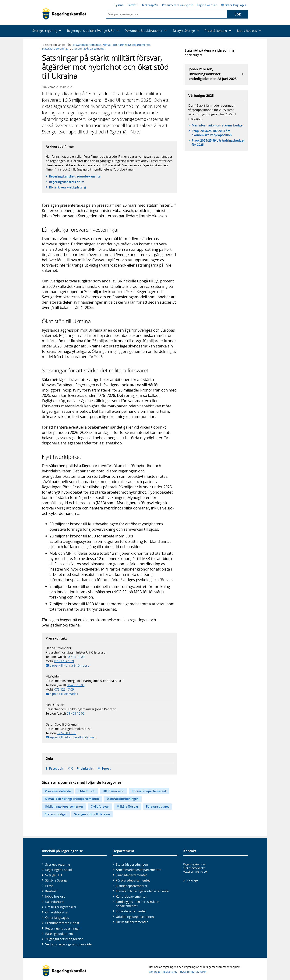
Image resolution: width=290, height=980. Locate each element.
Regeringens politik (59, 870)
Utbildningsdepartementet (88, 48)
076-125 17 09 (64, 689)
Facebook (56, 768)
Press (49, 886)
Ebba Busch (87, 791)
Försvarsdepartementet (86, 45)
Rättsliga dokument (59, 934)
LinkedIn (87, 768)
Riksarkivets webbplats (68, 187)
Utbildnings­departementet (135, 917)
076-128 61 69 (64, 661)
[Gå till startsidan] (64, 13)
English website (207, 5)
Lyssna (119, 5)
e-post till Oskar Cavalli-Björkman (73, 737)
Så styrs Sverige (56, 880)
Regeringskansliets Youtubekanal (75, 176)
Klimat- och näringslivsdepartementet (127, 45)
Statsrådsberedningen (56, 48)
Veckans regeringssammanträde (68, 944)
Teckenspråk (150, 5)
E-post (106, 768)
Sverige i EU (54, 875)
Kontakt (51, 891)
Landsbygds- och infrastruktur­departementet (138, 904)
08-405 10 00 (76, 657)
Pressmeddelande (58, 791)
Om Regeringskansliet (61, 907)
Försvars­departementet (133, 880)
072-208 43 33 (67, 733)
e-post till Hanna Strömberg (69, 665)
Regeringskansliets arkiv (66, 182)
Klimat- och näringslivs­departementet (143, 891)
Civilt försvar (100, 806)
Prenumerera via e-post (177, 5)
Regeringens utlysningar (63, 928)
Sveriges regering (58, 864)
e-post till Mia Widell (64, 694)
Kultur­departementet (131, 896)
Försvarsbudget (157, 806)
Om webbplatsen (57, 912)
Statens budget (56, 814)
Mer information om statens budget (218, 125)
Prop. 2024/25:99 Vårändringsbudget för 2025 (218, 143)
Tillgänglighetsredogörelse (64, 939)
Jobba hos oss (55, 896)
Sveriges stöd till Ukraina (92, 814)
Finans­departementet (131, 875)
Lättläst (133, 5)
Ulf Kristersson (113, 791)
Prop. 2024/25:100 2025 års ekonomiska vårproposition (212, 133)
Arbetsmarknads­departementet (139, 870)
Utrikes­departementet (132, 922)
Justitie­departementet (132, 886)
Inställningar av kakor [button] (193, 972)
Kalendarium (54, 902)
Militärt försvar (127, 806)
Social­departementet (131, 911)
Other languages (234, 5)
